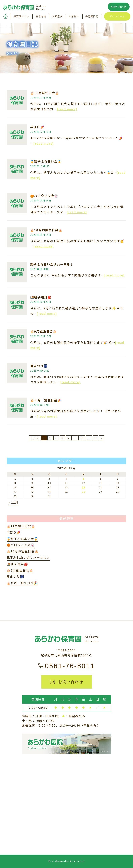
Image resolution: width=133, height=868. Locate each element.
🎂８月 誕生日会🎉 (46, 400)
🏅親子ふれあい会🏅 (46, 161)
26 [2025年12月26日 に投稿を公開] (84, 492)
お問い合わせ (119, 7)
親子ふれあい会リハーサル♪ (52, 264)
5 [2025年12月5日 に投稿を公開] (84, 479)
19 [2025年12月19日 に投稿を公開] (84, 487)
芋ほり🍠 (37, 127)
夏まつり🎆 (39, 366)
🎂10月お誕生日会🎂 (46, 230)
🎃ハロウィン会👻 (44, 196)
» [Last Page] (101, 438)
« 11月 (13, 502)
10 (82, 438)
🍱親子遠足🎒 (41, 297)
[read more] (67, 109)
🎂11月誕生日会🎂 (45, 93)
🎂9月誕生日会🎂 (44, 331)
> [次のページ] (96, 438)
